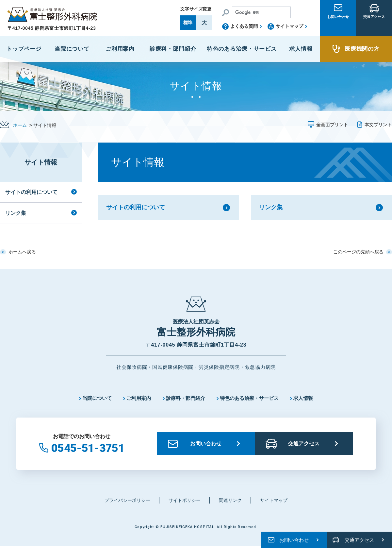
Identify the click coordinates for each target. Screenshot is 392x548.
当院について (91, 399)
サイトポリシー (184, 502)
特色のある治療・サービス (253, 399)
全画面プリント (332, 125)
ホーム (20, 125)
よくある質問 (244, 26)
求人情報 (310, 399)
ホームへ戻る (22, 252)
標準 (188, 23)
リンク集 (271, 207)
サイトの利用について (136, 207)
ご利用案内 (136, 399)
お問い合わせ (338, 27)
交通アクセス (374, 27)
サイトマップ (289, 26)
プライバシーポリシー (124, 502)
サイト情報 (41, 162)
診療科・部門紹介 (185, 399)
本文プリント (378, 125)
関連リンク (232, 502)
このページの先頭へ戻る (358, 252)
